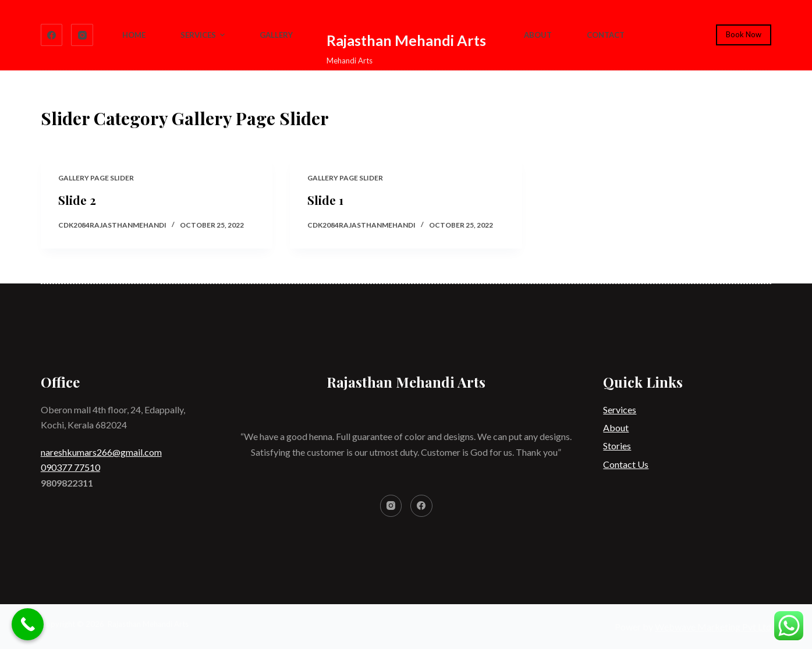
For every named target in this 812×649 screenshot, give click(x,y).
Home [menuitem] (134, 35)
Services (620, 409)
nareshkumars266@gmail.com (101, 452)
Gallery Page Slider (96, 178)
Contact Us (626, 464)
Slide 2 (77, 200)
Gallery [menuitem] (276, 35)
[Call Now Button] (28, 624)
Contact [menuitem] (606, 35)
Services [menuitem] (204, 35)
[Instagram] (82, 35)
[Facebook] (52, 35)
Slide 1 (325, 200)
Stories (617, 446)
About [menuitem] (538, 35)
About (616, 428)
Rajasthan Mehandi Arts (406, 40)
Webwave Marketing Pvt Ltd (713, 627)
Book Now (744, 34)
